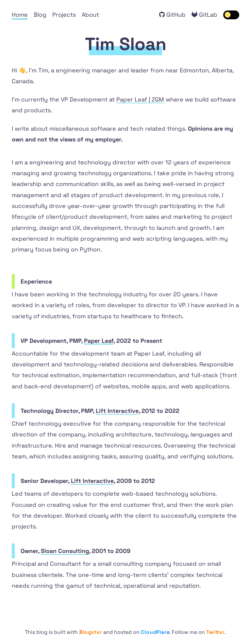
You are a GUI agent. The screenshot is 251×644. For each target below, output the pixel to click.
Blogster (91, 632)
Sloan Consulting (65, 551)
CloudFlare (155, 632)
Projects (64, 15)
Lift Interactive (117, 411)
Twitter (216, 632)
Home (20, 15)
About (90, 15)
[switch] (231, 15)
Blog (40, 15)
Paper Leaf (99, 341)
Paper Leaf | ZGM (140, 99)
